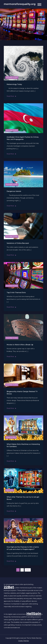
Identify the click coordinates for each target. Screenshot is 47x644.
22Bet (9, 587)
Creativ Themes (23, 641)
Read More (11, 96)
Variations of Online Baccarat (18, 243)
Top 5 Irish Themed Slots (16, 293)
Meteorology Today (14, 84)
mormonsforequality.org (20, 4)
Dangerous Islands (14, 191)
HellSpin (34, 613)
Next (28, 570)
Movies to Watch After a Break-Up (20, 345)
